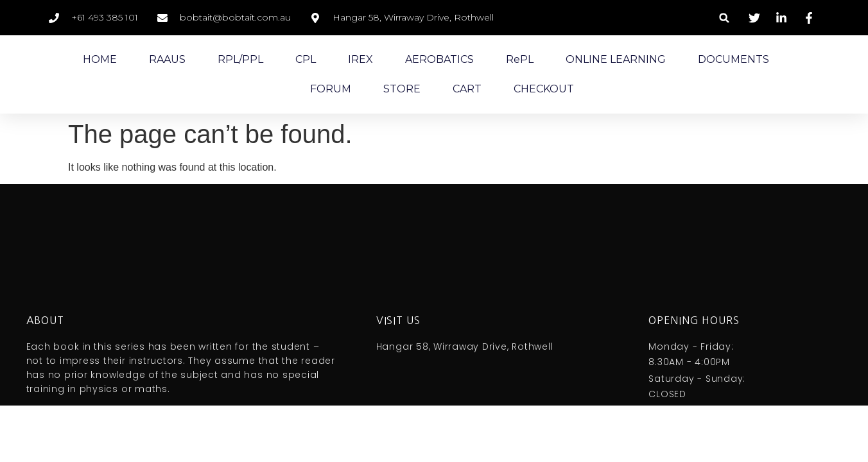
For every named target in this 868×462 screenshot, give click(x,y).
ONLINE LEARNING (616, 59)
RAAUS (167, 59)
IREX (360, 59)
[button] (725, 18)
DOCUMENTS (733, 59)
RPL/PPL (240, 59)
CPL (306, 59)
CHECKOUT (544, 89)
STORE (402, 89)
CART (467, 89)
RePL (520, 59)
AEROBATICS (439, 59)
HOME (100, 59)
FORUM (331, 89)
